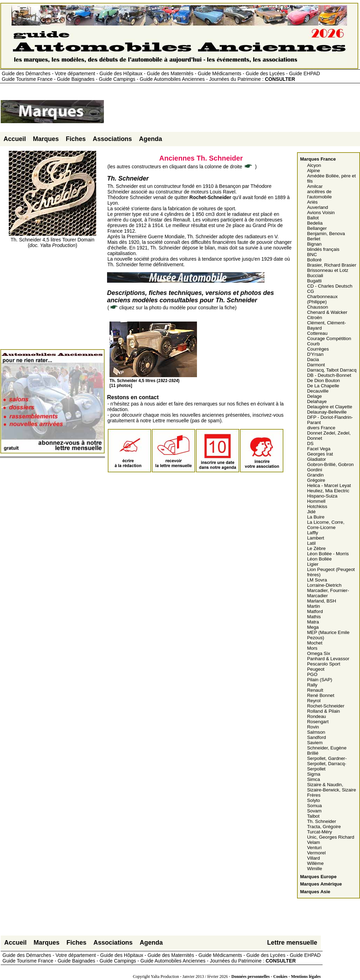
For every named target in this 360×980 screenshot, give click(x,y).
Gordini (315, 470)
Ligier (313, 564)
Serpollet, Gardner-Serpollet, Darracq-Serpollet (327, 764)
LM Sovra (317, 580)
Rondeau (317, 716)
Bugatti (315, 281)
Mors (312, 648)
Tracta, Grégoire (324, 827)
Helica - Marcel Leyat (329, 485)
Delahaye (317, 401)
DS (310, 443)
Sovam (314, 811)
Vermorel (316, 853)
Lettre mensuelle (292, 943)
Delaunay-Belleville (327, 412)
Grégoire (316, 480)
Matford (315, 611)
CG (311, 291)
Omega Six (319, 653)
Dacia (313, 359)
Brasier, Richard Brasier (332, 265)
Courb (313, 344)
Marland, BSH (322, 601)
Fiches (76, 139)
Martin (314, 606)
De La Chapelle (323, 386)
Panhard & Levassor (328, 659)
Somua (315, 806)
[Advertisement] (232, 114)
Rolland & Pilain (324, 711)
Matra (313, 622)
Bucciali (315, 276)
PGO (312, 674)
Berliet (314, 239)
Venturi (315, 848)
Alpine (314, 171)
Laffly (313, 533)
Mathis (314, 617)
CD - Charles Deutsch (330, 286)
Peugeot (316, 669)
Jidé (311, 512)
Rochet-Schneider (326, 706)
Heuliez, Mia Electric (328, 491)
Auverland (318, 207)
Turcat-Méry (320, 832)
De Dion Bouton (324, 380)
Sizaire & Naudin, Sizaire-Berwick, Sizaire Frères (332, 790)
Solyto (314, 800)
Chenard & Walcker (327, 312)
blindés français (323, 249)
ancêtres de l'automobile (320, 194)
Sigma (314, 774)
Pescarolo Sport (324, 664)
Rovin (313, 727)
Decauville (318, 391)
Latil (311, 543)
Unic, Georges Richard (331, 837)
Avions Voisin (321, 213)
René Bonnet (321, 695)
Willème (315, 863)
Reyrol (314, 701)
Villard (314, 858)
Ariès (312, 202)
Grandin (315, 475)
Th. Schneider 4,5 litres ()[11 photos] (153, 381)
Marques (46, 139)
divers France (321, 428)
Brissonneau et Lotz (328, 270)
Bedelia (315, 223)
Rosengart (318, 722)
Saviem (315, 743)
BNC (312, 255)
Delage (315, 396)
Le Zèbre (316, 548)
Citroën (315, 318)
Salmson (316, 732)
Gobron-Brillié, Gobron (330, 464)
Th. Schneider (322, 821)
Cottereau (317, 333)
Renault (315, 690)
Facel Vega (319, 449)
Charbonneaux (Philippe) (322, 299)
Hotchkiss (317, 506)
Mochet (315, 643)
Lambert (316, 538)
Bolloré (315, 260)
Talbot (313, 816)
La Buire (316, 517)
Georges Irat (320, 454)
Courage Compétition (329, 339)
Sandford (317, 737)
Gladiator (317, 459)
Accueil (15, 139)
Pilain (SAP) (320, 680)
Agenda (150, 139)
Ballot (313, 218)
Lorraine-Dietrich (324, 585)
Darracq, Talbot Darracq (332, 370)
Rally (312, 685)
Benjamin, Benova (326, 234)
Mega (313, 627)
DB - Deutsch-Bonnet (329, 375)
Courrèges (318, 349)
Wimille (315, 869)
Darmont (316, 365)
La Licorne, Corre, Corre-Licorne (326, 525)
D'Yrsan (315, 354)
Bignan (315, 244)
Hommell (316, 501)
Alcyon (314, 165)
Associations (112, 139)
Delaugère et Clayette (330, 407)
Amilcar (315, 186)
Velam (314, 842)
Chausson (318, 307)
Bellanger (317, 228)
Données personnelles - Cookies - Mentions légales (276, 977)
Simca (314, 779)
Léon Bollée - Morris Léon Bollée (328, 556)
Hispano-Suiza (322, 496)
